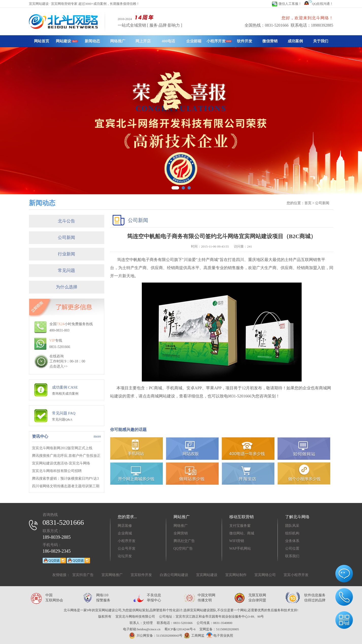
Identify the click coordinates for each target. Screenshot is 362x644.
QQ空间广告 (183, 549)
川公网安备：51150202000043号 (156, 636)
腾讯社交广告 (184, 541)
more (97, 436)
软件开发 (245, 41)
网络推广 (118, 41)
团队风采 (292, 526)
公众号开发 (127, 549)
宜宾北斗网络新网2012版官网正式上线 (62, 448)
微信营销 (270, 41)
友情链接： (61, 575)
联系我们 (292, 556)
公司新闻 (66, 238)
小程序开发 (219, 41)
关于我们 (321, 41)
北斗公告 (66, 221)
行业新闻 (66, 254)
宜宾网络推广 (112, 575)
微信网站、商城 (242, 533)
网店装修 (125, 526)
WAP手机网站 (240, 549)
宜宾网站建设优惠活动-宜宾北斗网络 (61, 463)
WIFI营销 (237, 541)
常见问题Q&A (62, 419)
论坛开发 (125, 556)
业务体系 (292, 541)
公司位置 (292, 549)
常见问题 (66, 271)
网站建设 (67, 41)
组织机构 (292, 533)
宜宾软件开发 (141, 575)
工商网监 (193, 636)
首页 (308, 203)
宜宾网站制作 (236, 575)
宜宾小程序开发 (296, 575)
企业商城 (125, 533)
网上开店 (143, 41)
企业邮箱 (194, 41)
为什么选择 (67, 287)
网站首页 (42, 41)
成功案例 (295, 41)
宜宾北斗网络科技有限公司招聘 (57, 471)
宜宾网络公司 (265, 575)
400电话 (168, 41)
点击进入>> (59, 366)
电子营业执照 (220, 636)
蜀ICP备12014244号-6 (180, 629)
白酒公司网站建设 (174, 575)
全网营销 (181, 533)
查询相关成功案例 (65, 394)
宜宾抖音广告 (83, 575)
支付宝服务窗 (240, 526)
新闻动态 (92, 41)
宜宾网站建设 (207, 575)
